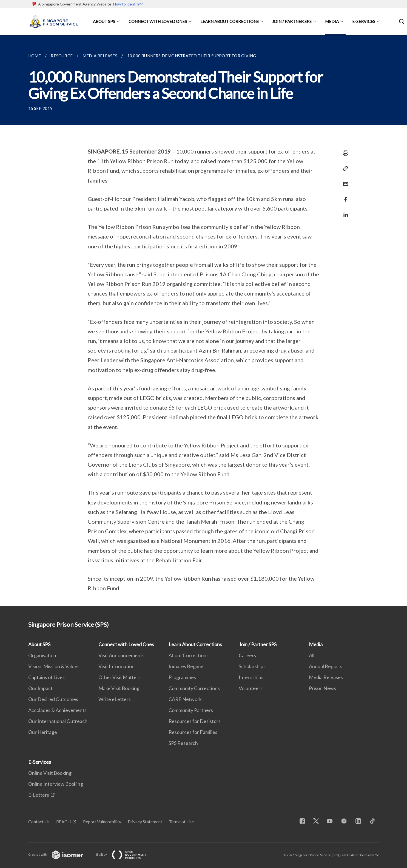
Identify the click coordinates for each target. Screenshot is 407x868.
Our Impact (40, 688)
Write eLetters (115, 699)
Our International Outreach (58, 721)
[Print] (344, 153)
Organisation (42, 655)
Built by (126, 854)
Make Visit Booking (119, 688)
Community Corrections (194, 688)
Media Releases (326, 677)
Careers (247, 655)
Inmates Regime (186, 666)
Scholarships (252, 666)
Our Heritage (43, 732)
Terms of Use (181, 822)
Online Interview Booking (56, 784)
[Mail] (344, 181)
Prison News (322, 688)
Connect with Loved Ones (158, 21)
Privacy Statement (145, 822)
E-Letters (39, 795)
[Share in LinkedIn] (344, 211)
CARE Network (185, 699)
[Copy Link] (344, 169)
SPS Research (183, 743)
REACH (64, 822)
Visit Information (116, 666)
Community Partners (191, 710)
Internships (251, 677)
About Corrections (189, 655)
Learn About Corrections (230, 21)
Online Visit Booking (50, 773)
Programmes (182, 677)
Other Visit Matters (119, 677)
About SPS (104, 21)
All (312, 655)
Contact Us (39, 822)
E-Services (364, 21)
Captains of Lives (46, 677)
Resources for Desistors (195, 721)
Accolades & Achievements (57, 710)
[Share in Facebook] (344, 196)
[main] (203, 321)
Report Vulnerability (102, 822)
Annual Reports (326, 666)
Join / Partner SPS (292, 21)
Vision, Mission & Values (54, 666)
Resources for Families (193, 732)
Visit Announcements (121, 655)
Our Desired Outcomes (53, 699)
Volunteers (251, 688)
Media (332, 21)
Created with (60, 854)
